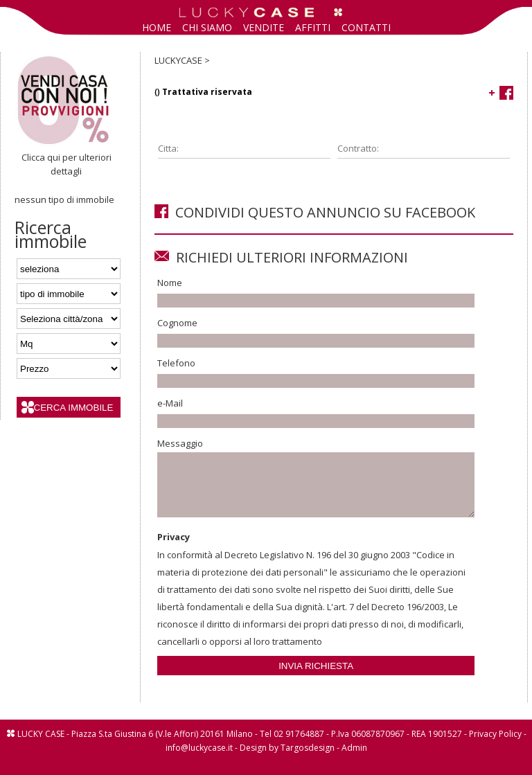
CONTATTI (366, 27)
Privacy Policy (495, 746)
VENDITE (264, 27)
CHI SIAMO (207, 27)
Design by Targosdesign (287, 760)
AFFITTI (313, 27)
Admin (354, 760)
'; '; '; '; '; (69, 294)
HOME (157, 27)
